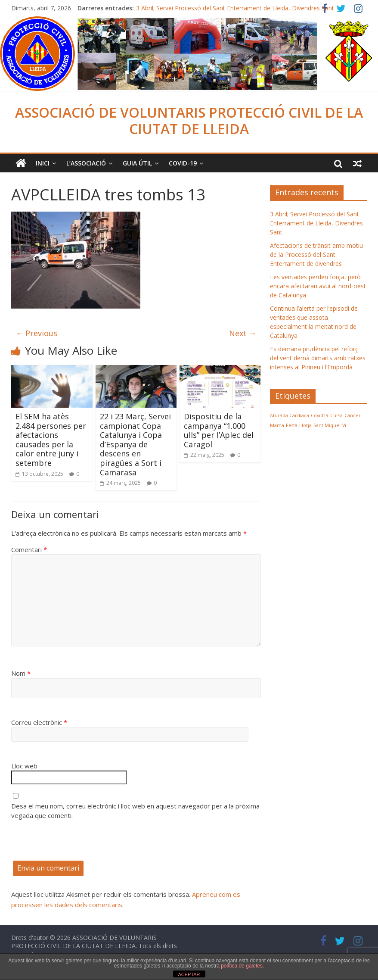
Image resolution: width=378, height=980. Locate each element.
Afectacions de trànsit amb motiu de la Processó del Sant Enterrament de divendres (316, 254)
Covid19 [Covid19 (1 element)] (320, 415)
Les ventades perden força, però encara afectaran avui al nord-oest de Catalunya (318, 286)
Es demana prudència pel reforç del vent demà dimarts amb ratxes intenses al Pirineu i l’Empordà (318, 358)
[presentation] (77, 844)
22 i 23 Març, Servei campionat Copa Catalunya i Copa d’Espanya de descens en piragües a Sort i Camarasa (135, 444)
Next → (243, 333)
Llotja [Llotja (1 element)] (305, 425)
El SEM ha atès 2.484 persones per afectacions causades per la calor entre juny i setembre (51, 440)
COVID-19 (183, 163)
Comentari (29, 549)
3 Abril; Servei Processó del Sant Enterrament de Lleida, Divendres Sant (235, 8)
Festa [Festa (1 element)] (292, 425)
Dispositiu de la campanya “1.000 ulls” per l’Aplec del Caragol (219, 430)
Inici (43, 163)
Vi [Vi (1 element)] (344, 425)
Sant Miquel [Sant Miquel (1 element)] (327, 425)
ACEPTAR (189, 974)
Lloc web (24, 766)
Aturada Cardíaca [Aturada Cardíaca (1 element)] (290, 415)
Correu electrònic (39, 722)
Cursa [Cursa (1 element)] (336, 415)
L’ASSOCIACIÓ (86, 163)
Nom (21, 673)
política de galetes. (242, 966)
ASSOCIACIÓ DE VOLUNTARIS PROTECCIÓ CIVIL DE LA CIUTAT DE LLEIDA (189, 120)
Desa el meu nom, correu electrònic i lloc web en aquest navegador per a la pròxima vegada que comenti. (135, 811)
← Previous (36, 333)
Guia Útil (137, 163)
